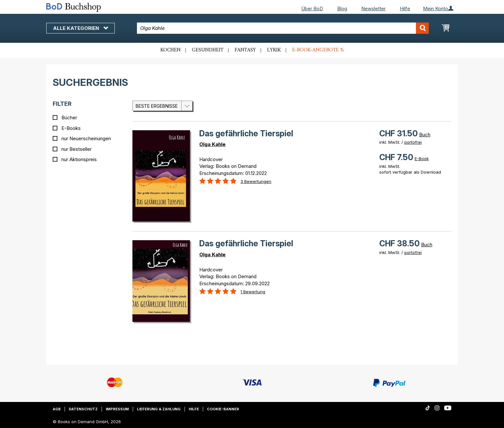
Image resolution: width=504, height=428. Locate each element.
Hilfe (405, 9)
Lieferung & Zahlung (159, 409)
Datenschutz (83, 409)
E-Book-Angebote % (318, 50)
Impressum (117, 409)
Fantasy (245, 50)
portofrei (413, 142)
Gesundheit (208, 50)
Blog (342, 9)
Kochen (171, 50)
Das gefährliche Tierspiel (246, 133)
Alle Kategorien (81, 28)
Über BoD (312, 9)
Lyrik (274, 50)
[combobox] (283, 28)
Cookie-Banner (223, 409)
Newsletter (373, 9)
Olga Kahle (212, 144)
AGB (57, 409)
